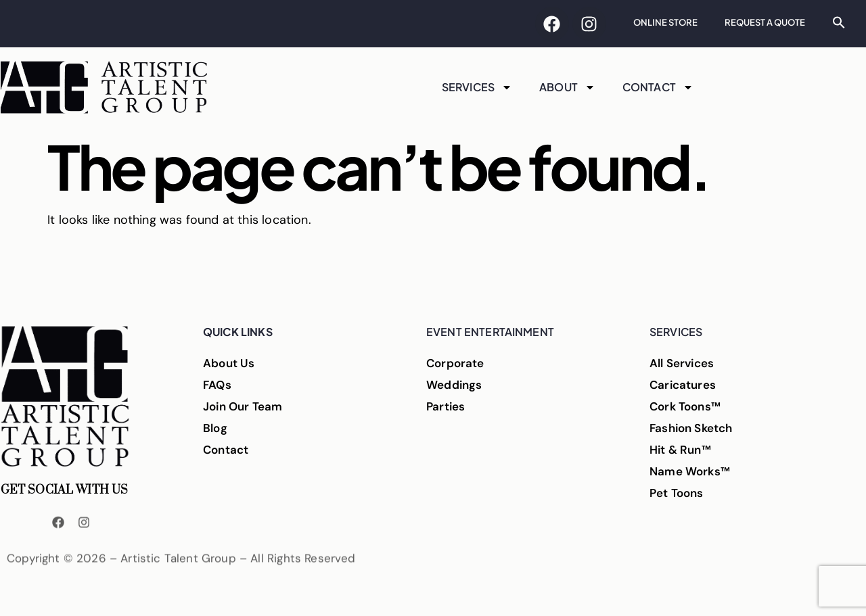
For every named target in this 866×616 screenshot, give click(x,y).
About (567, 87)
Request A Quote (765, 22)
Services (477, 87)
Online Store (665, 22)
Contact (658, 87)
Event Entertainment (490, 332)
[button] (839, 22)
